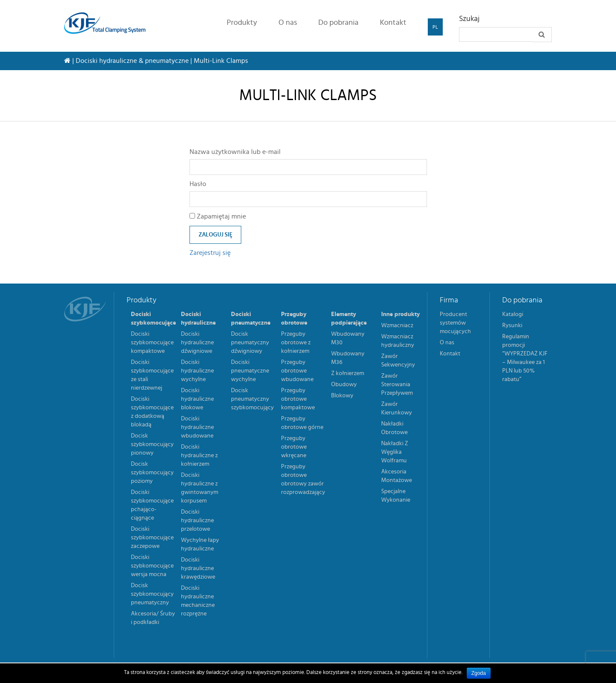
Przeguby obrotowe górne (302, 423)
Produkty (242, 23)
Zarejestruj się (210, 253)
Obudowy (344, 384)
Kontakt (393, 23)
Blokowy (342, 396)
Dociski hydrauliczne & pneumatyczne (132, 61)
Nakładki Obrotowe (394, 428)
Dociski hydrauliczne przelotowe (197, 520)
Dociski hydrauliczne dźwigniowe (197, 343)
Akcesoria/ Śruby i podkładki (153, 618)
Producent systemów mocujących (455, 323)
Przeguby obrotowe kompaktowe (298, 399)
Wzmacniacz (397, 325)
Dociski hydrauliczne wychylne (197, 371)
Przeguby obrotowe (294, 319)
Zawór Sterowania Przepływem (397, 384)
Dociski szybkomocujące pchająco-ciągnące (152, 505)
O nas (288, 23)
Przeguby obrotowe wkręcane (294, 447)
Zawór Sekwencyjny (398, 361)
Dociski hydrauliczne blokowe (197, 399)
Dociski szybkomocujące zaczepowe (152, 538)
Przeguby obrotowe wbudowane (297, 371)
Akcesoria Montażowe (397, 476)
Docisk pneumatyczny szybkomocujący (252, 399)
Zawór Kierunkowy (397, 408)
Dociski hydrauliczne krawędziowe (198, 568)
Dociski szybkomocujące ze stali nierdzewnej (152, 375)
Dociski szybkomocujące (153, 319)
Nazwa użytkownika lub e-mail (235, 152)
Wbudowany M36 (348, 358)
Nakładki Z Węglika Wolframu (395, 452)
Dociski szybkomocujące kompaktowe (152, 343)
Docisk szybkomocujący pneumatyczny (152, 594)
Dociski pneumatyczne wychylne (250, 371)
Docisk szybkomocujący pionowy (152, 444)
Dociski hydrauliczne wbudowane (197, 427)
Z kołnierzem (348, 373)
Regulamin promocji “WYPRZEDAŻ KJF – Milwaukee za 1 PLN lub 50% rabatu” (525, 358)
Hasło (198, 184)
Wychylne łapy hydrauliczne (200, 544)
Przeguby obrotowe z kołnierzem (296, 343)
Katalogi (513, 314)
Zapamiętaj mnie (218, 216)
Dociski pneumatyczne (251, 319)
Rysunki (512, 325)
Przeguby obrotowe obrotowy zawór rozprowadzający (303, 479)
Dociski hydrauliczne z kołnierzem (199, 455)
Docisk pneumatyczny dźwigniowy (250, 343)
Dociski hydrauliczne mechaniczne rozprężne (198, 601)
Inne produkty (400, 314)
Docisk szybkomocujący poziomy (152, 473)
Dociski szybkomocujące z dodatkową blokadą (152, 412)
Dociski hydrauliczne (198, 319)
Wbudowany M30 (348, 338)
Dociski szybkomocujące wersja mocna (152, 566)
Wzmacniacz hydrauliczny (398, 341)
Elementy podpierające (349, 319)
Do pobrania (338, 23)
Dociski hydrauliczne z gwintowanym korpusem (200, 488)
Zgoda (479, 673)
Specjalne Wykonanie (396, 496)
